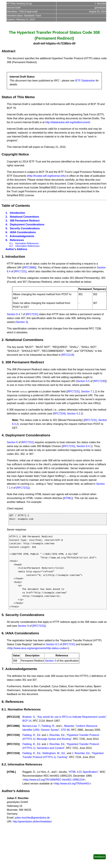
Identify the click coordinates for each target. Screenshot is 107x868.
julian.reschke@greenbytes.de (32, 818)
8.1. (11, 243)
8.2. (11, 246)
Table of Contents (16, 206)
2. (7, 217)
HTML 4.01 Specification (83, 772)
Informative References (27, 246)
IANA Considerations (23, 232)
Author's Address (16, 249)
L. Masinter (68, 726)
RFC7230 (13, 735)
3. (7, 221)
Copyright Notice (15, 154)
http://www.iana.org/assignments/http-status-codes (37, 648)
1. (7, 213)
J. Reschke (100, 4)
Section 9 (23, 626)
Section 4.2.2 (75, 414)
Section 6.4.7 (14, 314)
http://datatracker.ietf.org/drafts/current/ (68, 122)
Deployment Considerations (27, 225)
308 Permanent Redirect (25, 221)
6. (7, 232)
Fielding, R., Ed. (32, 735)
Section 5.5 (83, 381)
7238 (21, 12)
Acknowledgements (22, 236)
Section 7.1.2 (89, 391)
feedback (100, 857)
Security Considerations (25, 228)
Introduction (17, 213)
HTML (11, 772)
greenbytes (100, 8)
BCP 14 (27, 721)
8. (7, 240)
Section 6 (12, 442)
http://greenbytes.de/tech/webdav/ (32, 822)
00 (74, 43)
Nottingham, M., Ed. (54, 753)
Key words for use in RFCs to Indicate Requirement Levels (71, 717)
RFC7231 (13, 744)
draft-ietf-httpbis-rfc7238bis (52, 43)
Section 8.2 (52, 644)
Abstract (8, 51)
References (17, 240)
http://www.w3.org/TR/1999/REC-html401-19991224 (54, 780)
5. (7, 228)
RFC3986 (13, 726)
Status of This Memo (18, 97)
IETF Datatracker (85, 81)
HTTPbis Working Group (19, 4)
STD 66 (65, 730)
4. (7, 225)
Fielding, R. (48, 726)
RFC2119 (13, 717)
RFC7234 (13, 753)
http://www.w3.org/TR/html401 (72, 784)
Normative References (27, 243)
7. (7, 236)
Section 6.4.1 (84, 446)
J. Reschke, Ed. (56, 735)
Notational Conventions (25, 217)
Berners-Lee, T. (31, 726)
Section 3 (22, 322)
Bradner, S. (29, 717)
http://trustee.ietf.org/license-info (47, 176)
